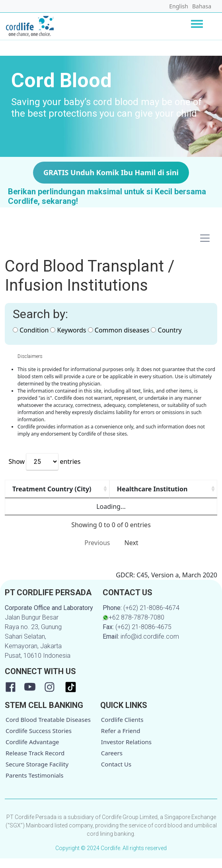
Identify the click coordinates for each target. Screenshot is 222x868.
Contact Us (116, 774)
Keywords (68, 330)
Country (166, 330)
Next (131, 552)
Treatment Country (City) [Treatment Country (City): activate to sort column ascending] (34, 494)
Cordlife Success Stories (39, 740)
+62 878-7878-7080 (133, 627)
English (179, 6)
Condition (31, 330)
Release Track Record (35, 762)
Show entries (44, 462)
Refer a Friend (121, 740)
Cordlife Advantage (32, 751)
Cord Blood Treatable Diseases (48, 729)
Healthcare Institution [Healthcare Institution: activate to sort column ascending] (118, 494)
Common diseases (119, 330)
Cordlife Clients (122, 729)
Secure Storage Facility (37, 774)
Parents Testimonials (35, 785)
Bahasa (202, 6)
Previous (97, 552)
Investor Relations (126, 751)
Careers (112, 762)
